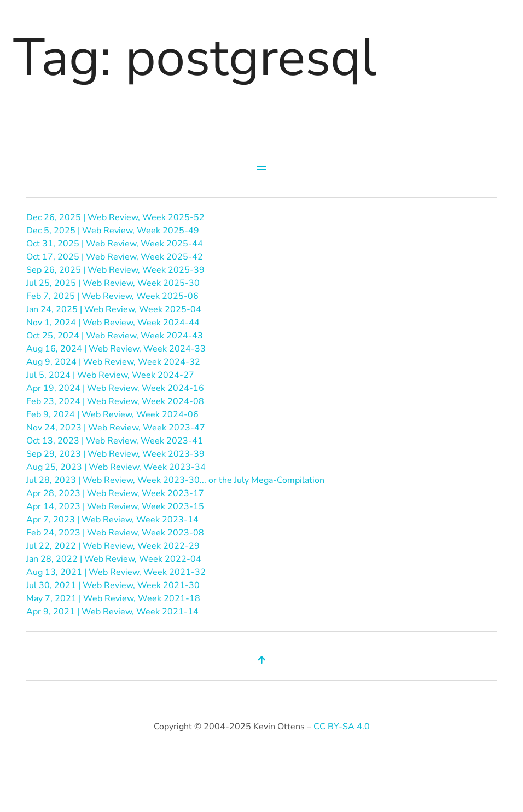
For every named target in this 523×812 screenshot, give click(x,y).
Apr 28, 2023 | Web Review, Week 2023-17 (115, 493)
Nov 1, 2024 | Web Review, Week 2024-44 (113, 323)
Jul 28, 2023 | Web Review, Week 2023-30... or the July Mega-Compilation (175, 480)
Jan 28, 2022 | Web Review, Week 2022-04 (114, 559)
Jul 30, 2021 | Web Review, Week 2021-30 (113, 585)
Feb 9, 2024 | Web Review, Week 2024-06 (112, 414)
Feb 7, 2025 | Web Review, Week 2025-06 (112, 296)
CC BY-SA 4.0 (342, 727)
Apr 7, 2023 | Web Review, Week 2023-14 (112, 520)
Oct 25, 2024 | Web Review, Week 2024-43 (115, 336)
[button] (261, 170)
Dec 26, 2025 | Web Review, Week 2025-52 (115, 217)
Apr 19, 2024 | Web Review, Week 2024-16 (115, 388)
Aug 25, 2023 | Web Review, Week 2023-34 (116, 467)
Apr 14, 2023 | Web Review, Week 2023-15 (115, 506)
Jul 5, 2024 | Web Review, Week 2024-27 (110, 375)
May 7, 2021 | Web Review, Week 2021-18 (113, 598)
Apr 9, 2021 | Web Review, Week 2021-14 (112, 612)
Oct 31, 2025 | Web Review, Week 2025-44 (115, 244)
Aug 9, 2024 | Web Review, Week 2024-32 (113, 362)
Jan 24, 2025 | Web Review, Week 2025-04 (114, 309)
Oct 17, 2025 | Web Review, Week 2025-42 (115, 257)
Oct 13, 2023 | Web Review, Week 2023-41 (115, 441)
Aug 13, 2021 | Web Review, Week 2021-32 (116, 572)
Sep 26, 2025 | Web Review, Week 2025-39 (115, 270)
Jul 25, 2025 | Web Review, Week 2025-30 (113, 283)
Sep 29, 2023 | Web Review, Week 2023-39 (115, 454)
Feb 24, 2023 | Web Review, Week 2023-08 (115, 533)
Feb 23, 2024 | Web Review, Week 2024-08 (115, 401)
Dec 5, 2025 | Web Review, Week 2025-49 (113, 231)
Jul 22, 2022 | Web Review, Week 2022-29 (113, 546)
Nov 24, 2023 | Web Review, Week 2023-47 (116, 428)
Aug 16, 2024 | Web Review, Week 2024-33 (116, 349)
